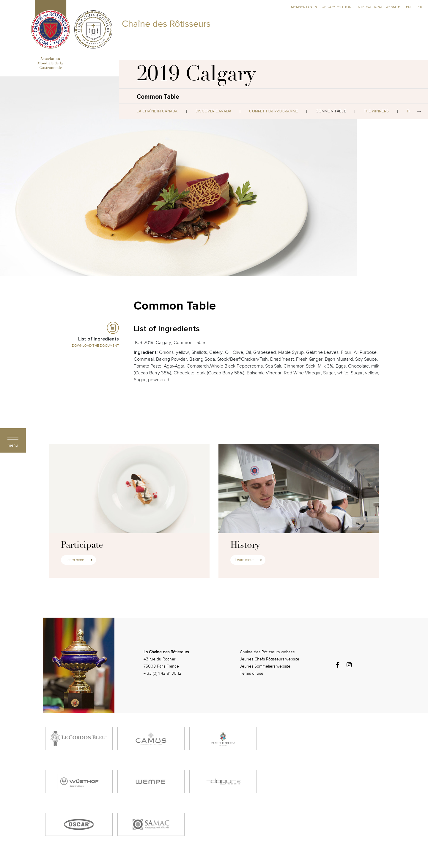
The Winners (376, 111)
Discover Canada (214, 111)
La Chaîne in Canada (157, 111)
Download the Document (95, 346)
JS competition (337, 7)
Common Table (331, 111)
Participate (82, 546)
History (245, 546)
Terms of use (252, 673)
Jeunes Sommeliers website (265, 666)
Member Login (305, 7)
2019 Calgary (196, 76)
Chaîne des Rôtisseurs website (267, 652)
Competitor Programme (273, 111)
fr (420, 7)
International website (378, 7)
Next (419, 111)
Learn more (75, 560)
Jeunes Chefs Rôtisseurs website (270, 659)
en (408, 7)
